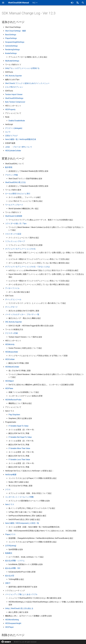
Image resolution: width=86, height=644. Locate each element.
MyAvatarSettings (12, 61)
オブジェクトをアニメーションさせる (20, 249)
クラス (8, 489)
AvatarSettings (11, 53)
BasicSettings (11, 35)
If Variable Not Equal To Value (20, 437)
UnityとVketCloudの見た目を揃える (19, 608)
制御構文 (9, 553)
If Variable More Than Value (19, 448)
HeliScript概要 (11, 475)
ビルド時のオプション (14, 87)
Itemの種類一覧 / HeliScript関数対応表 (21, 139)
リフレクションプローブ (15, 241)
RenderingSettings (12, 50)
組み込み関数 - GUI (13, 568)
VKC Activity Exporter (13, 76)
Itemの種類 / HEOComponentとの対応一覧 (22, 523)
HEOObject (9, 381)
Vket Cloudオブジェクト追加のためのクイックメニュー (27, 83)
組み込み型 (10, 576)
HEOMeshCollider (12, 367)
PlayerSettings (11, 38)
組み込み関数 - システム (15, 561)
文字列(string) (11, 546)
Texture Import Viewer (14, 94)
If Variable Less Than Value (19, 460)
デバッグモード (11, 307)
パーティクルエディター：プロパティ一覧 (22, 314)
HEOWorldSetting (12, 620)
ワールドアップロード (14, 205)
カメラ (8, 132)
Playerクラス (10, 534)
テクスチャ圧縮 (11, 333)
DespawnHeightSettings (15, 42)
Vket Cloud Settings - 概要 (16, 31)
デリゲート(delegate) (14, 128)
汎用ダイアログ (11, 136)
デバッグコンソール (13, 299)
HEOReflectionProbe (13, 400)
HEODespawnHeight (13, 623)
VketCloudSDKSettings (14, 98)
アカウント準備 (11, 175)
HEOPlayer (9, 627)
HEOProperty (10, 109)
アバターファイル (12, 288)
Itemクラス (10, 504)
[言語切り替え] (77, 3)
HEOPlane (9, 388)
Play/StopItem (14, 415)
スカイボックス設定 (13, 234)
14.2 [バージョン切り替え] (34, 3)
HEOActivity (10, 344)
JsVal (7, 147)
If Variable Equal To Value (18, 426)
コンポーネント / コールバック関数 (19, 497)
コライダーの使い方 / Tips (16, 223)
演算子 (8, 583)
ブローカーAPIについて (23, 147)
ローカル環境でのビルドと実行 (18, 194)
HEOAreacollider (12, 352)
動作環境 (9, 167)
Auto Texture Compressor (15, 102)
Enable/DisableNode (17, 121)
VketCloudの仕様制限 (14, 216)
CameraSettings (11, 46)
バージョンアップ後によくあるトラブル (21, 594)
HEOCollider (10, 359)
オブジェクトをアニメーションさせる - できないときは (27, 267)
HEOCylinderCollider (13, 151)
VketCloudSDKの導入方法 (15, 182)
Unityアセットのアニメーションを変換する (22, 68)
